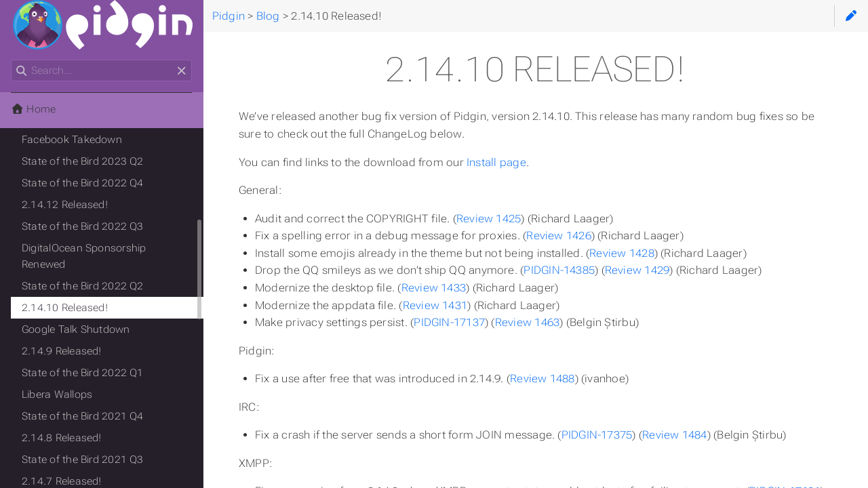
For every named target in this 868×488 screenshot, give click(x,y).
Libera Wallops (57, 394)
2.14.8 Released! (62, 438)
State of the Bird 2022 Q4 (83, 183)
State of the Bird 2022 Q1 (83, 373)
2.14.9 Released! (62, 351)
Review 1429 (637, 270)
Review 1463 (528, 322)
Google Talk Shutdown (76, 329)
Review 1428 (622, 253)
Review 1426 (559, 236)
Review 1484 (675, 435)
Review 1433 (434, 288)
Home (33, 109)
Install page (496, 162)
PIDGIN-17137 (449, 322)
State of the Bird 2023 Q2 (83, 161)
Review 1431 (435, 305)
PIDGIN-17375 (597, 435)
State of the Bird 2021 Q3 (83, 460)
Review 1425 (489, 219)
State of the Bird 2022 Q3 (83, 226)
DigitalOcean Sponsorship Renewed (84, 256)
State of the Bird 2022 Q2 (83, 286)
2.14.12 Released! (65, 205)
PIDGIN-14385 (559, 270)
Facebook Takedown (72, 140)
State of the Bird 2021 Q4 (83, 416)
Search (12, 60)
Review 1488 (542, 379)
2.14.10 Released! (65, 308)
